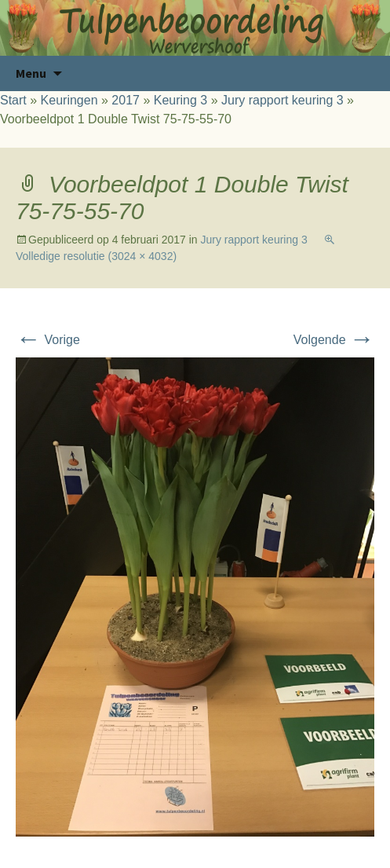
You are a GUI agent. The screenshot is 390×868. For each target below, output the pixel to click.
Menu (31, 73)
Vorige (48, 340)
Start (13, 100)
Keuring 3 (181, 100)
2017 (126, 100)
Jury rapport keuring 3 (282, 100)
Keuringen (69, 100)
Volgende (334, 340)
